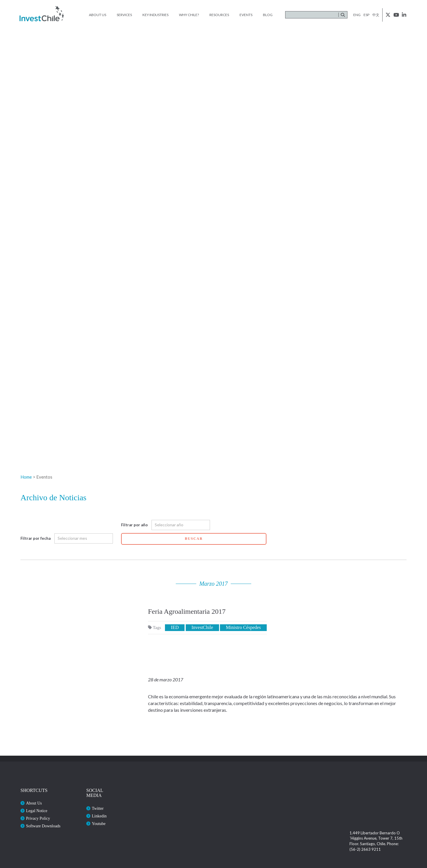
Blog (268, 15)
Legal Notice (37, 811)
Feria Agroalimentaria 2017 (187, 611)
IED (175, 627)
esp (366, 15)
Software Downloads (43, 826)
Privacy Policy (38, 818)
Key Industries (155, 15)
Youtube (99, 824)
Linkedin (99, 816)
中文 (376, 15)
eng (357, 15)
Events (246, 15)
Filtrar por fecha (36, 538)
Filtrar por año (134, 525)
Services (124, 15)
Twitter (98, 808)
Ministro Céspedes (243, 627)
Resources (219, 15)
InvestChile (202, 627)
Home (26, 477)
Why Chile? (189, 15)
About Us (98, 15)
